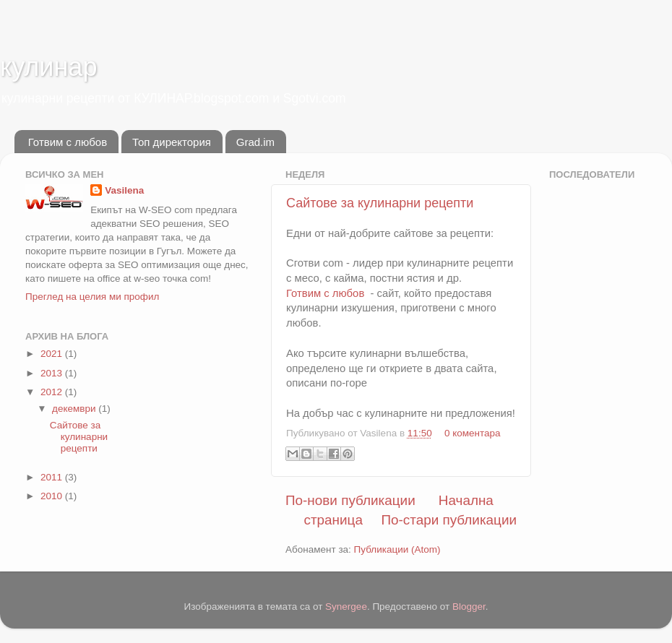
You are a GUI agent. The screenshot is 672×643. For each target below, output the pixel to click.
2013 (53, 373)
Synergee (346, 607)
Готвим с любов (68, 142)
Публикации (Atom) (397, 549)
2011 (53, 477)
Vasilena (124, 190)
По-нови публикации (350, 500)
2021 (53, 354)
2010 (53, 496)
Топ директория (172, 142)
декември (75, 409)
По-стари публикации (449, 520)
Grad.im (255, 142)
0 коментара (473, 433)
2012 (53, 392)
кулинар (48, 67)
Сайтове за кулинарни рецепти (380, 203)
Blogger (469, 607)
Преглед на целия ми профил (92, 297)
